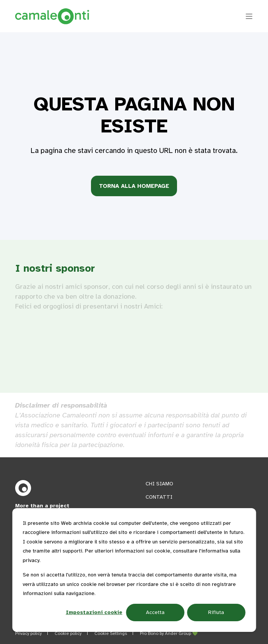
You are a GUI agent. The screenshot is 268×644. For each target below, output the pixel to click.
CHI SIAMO (159, 484)
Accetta (155, 612)
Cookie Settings (111, 633)
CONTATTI (159, 497)
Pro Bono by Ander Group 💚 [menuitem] (169, 633)
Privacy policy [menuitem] (28, 633)
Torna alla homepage (134, 186)
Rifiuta (216, 612)
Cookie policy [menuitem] (68, 633)
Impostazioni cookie (94, 612)
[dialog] (134, 570)
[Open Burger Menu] (249, 16)
